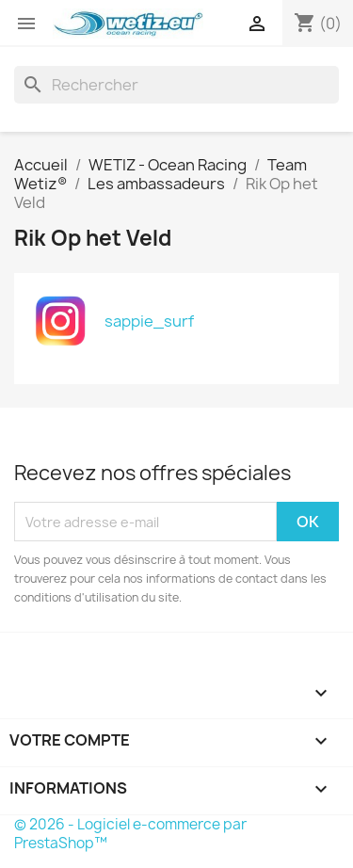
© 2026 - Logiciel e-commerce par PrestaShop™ (130, 834)
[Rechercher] (176, 85)
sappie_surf (149, 321)
